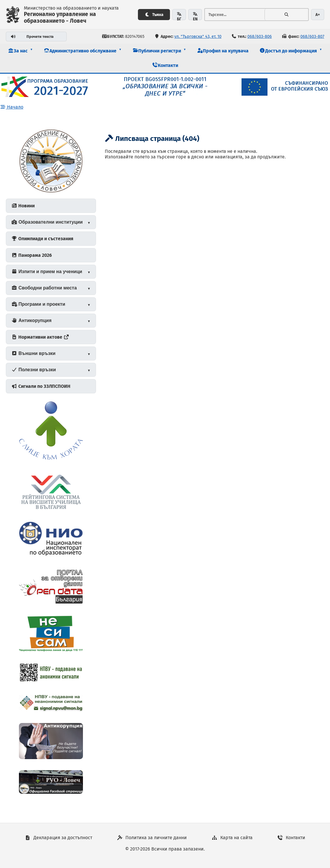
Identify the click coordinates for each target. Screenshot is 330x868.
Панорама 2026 (32, 255)
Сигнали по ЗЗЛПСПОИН (41, 386)
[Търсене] (286, 15)
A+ (318, 15)
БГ (179, 16)
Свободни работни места (44, 288)
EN (195, 16)
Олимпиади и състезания (42, 239)
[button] (20, 51)
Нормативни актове (40, 337)
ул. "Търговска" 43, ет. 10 (198, 37)
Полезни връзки (34, 370)
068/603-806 (260, 37)
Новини (23, 206)
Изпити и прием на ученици (47, 272)
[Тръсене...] (235, 15)
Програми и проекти (38, 304)
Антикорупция (31, 320)
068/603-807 (312, 37)
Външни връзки (33, 353)
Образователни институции (47, 222)
